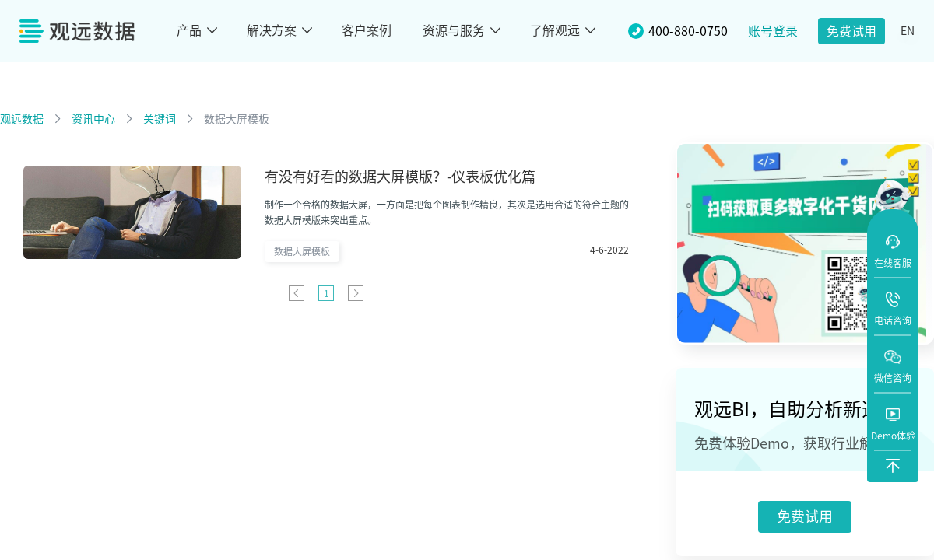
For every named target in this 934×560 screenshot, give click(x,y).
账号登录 (773, 31)
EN (908, 31)
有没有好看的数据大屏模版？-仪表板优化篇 (400, 177)
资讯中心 (93, 119)
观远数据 (22, 119)
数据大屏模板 (237, 119)
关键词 (160, 119)
